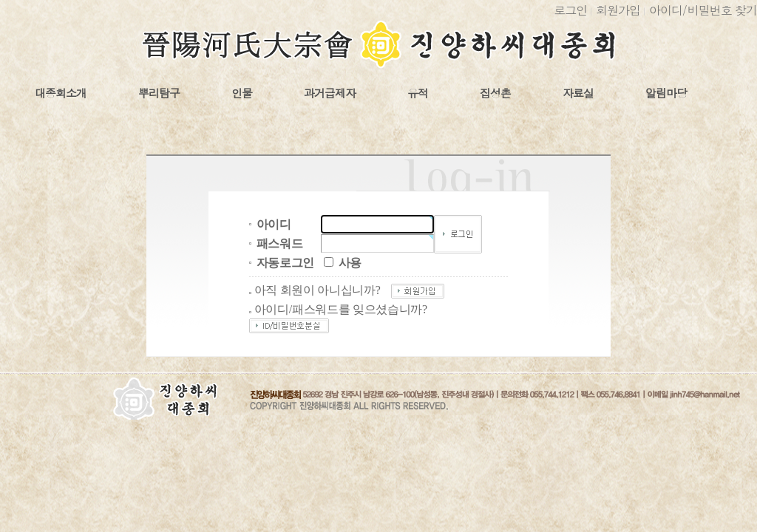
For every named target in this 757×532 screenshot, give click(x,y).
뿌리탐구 (159, 93)
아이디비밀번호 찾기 (703, 10)
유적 (418, 93)
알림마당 (666, 93)
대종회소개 (61, 93)
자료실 (578, 93)
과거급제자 (330, 93)
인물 (242, 93)
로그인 (570, 10)
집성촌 (495, 93)
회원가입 (618, 10)
